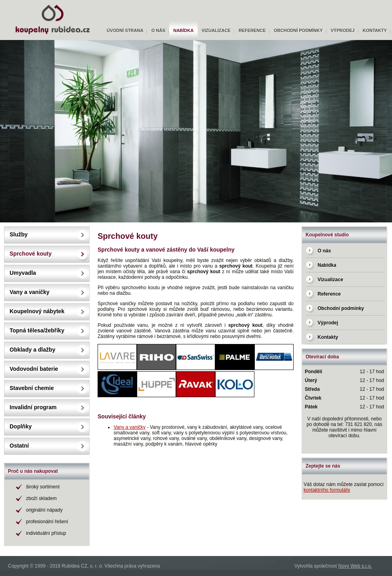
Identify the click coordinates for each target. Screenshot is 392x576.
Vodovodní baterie (34, 369)
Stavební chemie (32, 388)
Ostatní (19, 446)
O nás (158, 30)
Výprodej (343, 30)
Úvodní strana (125, 30)
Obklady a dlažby (32, 350)
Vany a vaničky (30, 292)
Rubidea (12, 3)
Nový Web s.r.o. (355, 566)
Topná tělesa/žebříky (37, 330)
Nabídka (183, 30)
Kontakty (375, 30)
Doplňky (21, 426)
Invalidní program (33, 407)
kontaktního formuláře (327, 490)
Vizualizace (216, 30)
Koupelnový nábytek (37, 311)
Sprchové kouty (31, 254)
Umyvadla (23, 273)
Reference (252, 30)
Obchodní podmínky (298, 30)
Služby (19, 234)
